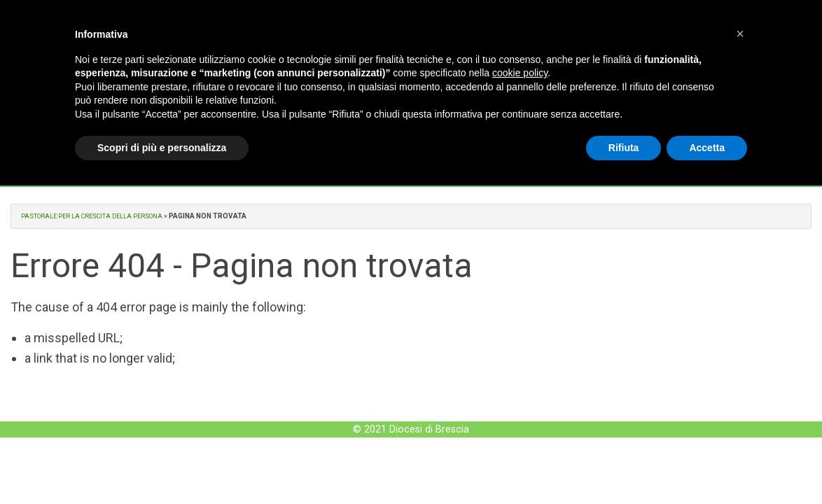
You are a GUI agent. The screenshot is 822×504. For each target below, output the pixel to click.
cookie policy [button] (520, 73)
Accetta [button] (707, 148)
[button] (740, 34)
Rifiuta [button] (624, 148)
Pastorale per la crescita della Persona (98, 216)
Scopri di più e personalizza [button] (162, 148)
